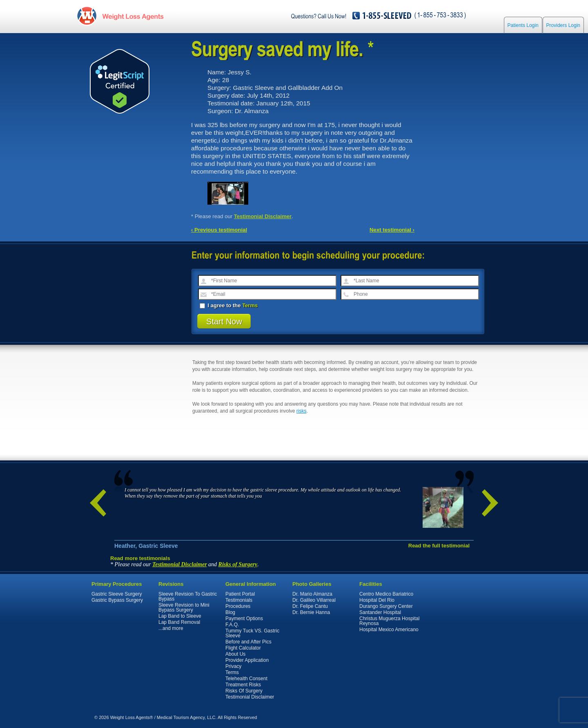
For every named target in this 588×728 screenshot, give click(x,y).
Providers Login (563, 25)
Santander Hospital (380, 612)
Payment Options (244, 619)
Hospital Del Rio (377, 600)
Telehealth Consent (246, 679)
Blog (230, 612)
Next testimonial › (392, 230)
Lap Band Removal (179, 622)
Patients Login (523, 25)
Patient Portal (240, 594)
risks (302, 411)
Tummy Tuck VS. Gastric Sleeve (252, 633)
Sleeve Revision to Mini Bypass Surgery (184, 607)
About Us (235, 654)
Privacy (233, 666)
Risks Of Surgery (244, 691)
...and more (171, 628)
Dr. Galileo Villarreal (314, 600)
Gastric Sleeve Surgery (117, 594)
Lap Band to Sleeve (180, 616)
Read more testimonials (140, 558)
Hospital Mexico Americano (389, 630)
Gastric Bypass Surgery (117, 600)
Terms (250, 305)
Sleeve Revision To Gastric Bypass (188, 596)
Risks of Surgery (238, 564)
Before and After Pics (248, 642)
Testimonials (239, 600)
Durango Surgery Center (386, 606)
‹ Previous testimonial (219, 230)
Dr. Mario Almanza (312, 594)
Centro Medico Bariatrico (386, 594)
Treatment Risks (243, 685)
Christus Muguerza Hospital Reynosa (389, 621)
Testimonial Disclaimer (263, 216)
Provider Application (247, 660)
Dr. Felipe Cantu (310, 606)
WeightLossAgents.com (133, 16)
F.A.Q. (232, 625)
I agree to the (229, 305)
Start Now (224, 322)
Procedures (238, 606)
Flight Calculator (243, 648)
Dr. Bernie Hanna (311, 612)
